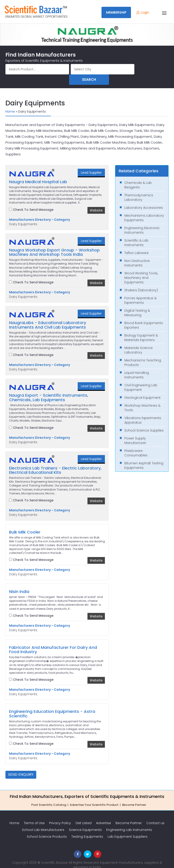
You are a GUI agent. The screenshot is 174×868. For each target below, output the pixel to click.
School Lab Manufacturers (43, 822)
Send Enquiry (21, 766)
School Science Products (47, 828)
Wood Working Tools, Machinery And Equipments (141, 270)
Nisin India (19, 583)
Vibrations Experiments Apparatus (143, 412)
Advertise (104, 815)
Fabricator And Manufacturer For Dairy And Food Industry (53, 642)
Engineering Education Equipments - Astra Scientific (52, 706)
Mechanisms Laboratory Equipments (144, 210)
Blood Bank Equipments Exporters (144, 317)
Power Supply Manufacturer (135, 432)
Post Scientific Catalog (49, 797)
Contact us (155, 815)
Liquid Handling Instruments (137, 367)
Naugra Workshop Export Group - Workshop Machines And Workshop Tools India (54, 244)
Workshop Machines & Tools (142, 400)
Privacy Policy (60, 815)
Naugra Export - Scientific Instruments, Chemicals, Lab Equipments (49, 389)
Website (96, 202)
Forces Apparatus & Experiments (140, 292)
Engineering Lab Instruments (129, 822)
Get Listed (83, 815)
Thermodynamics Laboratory (139, 189)
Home (10, 103)
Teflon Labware (137, 245)
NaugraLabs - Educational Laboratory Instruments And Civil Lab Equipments (48, 317)
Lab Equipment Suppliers (128, 828)
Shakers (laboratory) (141, 282)
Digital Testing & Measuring (137, 305)
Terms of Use (34, 815)
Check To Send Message (31, 202)
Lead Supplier (91, 164)
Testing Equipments (87, 828)
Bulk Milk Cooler (25, 524)
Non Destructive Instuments (137, 255)
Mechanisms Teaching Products (143, 354)
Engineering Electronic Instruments (142, 222)
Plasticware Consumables (136, 445)
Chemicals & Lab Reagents (138, 177)
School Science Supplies (144, 422)
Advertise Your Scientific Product (94, 797)
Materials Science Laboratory (139, 342)
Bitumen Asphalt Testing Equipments (144, 457)
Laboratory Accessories (144, 199)
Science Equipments (85, 822)
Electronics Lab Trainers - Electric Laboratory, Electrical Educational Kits (55, 462)
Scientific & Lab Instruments (136, 235)
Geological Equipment (143, 389)
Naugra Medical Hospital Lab (38, 174)
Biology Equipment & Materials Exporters (141, 330)
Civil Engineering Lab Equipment (141, 379)
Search (152, 69)
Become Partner (134, 797)
